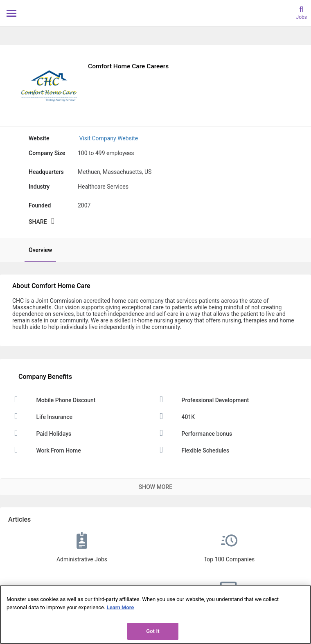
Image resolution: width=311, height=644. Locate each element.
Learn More (121, 607)
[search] (302, 12)
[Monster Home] (156, 13)
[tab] (36, 250)
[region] (155, 615)
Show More (155, 487)
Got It (153, 631)
